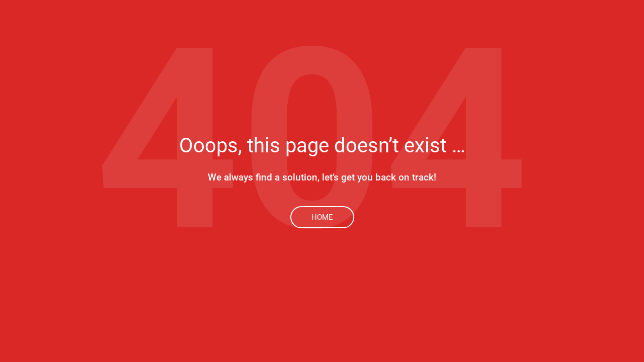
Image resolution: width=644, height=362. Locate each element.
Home (322, 217)
